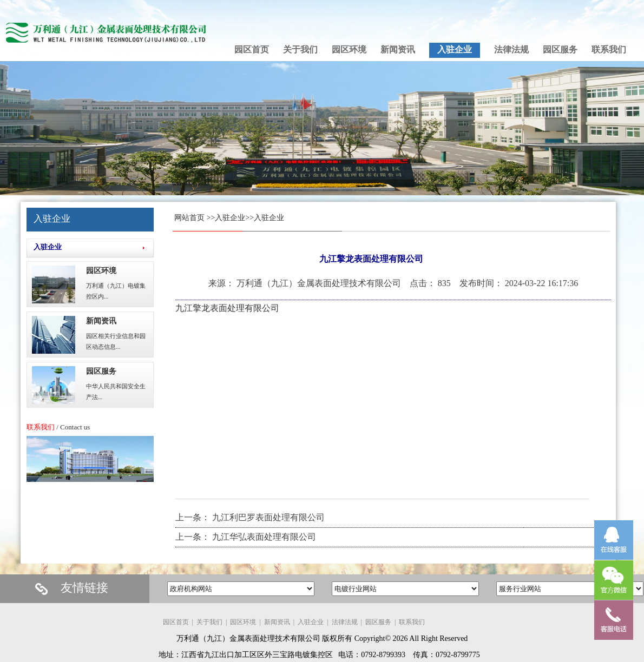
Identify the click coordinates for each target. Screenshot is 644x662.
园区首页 (176, 622)
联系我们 (412, 622)
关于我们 (209, 622)
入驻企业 (230, 218)
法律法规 (345, 622)
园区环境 (101, 271)
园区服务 (101, 371)
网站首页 (189, 218)
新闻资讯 (101, 321)
